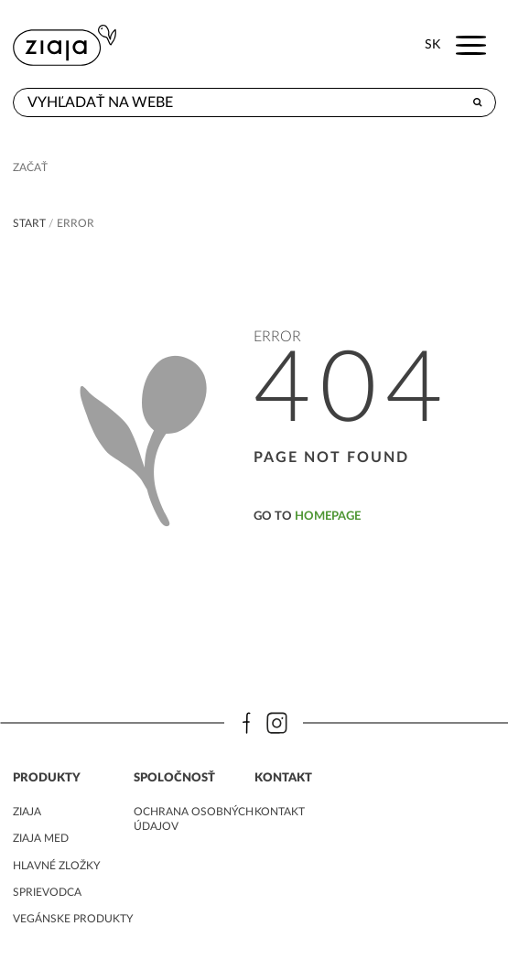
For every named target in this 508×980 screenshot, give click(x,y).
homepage (328, 516)
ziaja (27, 812)
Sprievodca (47, 892)
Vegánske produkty (73, 919)
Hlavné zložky (56, 866)
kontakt (280, 812)
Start (29, 223)
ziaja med (41, 838)
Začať (30, 167)
